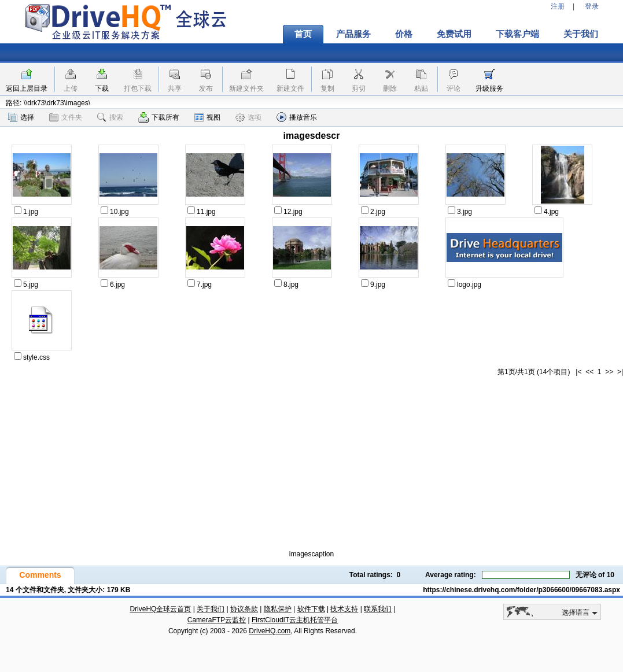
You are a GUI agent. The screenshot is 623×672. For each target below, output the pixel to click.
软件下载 (311, 609)
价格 (404, 34)
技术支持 (344, 609)
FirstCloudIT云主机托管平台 (295, 620)
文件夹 (66, 117)
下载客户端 (517, 34)
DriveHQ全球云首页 (160, 609)
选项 (248, 117)
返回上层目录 (27, 88)
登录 (592, 6)
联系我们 (378, 609)
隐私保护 (278, 609)
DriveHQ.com (270, 631)
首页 (303, 34)
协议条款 (244, 609)
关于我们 (581, 34)
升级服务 (489, 88)
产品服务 (353, 34)
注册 (558, 6)
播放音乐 (297, 117)
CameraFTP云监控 (217, 620)
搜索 (110, 117)
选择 (21, 117)
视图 (207, 117)
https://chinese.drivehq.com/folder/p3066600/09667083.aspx (521, 590)
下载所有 (159, 117)
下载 (102, 88)
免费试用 (454, 34)
